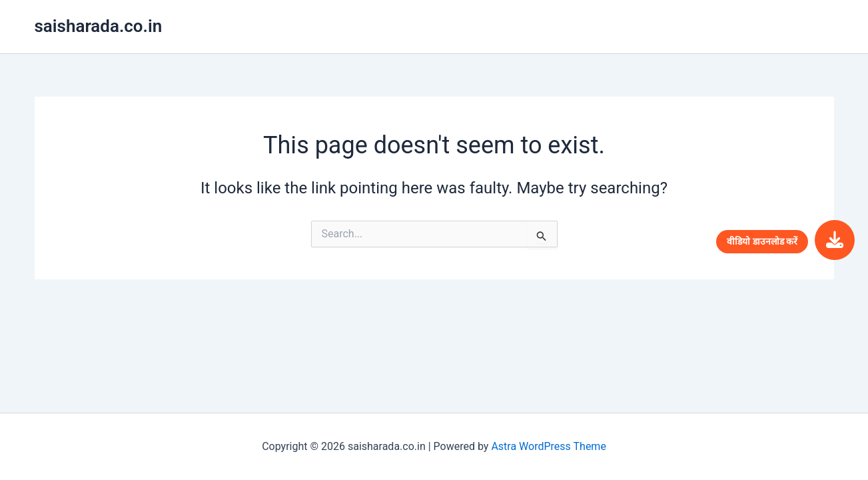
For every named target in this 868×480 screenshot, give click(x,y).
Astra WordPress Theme (548, 446)
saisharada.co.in (99, 26)
